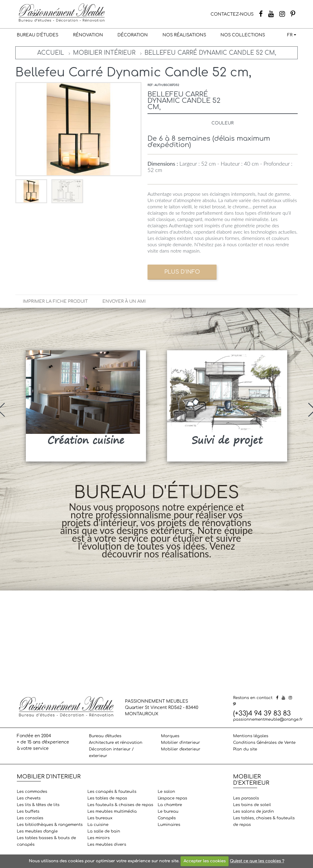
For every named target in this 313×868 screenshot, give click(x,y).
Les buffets (28, 811)
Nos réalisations (184, 35)
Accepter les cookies (205, 861)
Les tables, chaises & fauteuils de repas (264, 821)
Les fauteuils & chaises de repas (120, 805)
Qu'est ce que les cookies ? (257, 861)
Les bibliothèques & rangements (50, 825)
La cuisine (98, 825)
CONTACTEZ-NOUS (232, 14)
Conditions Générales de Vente (264, 743)
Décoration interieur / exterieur (111, 753)
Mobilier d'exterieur (181, 749)
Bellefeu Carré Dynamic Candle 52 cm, (210, 53)
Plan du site (245, 749)
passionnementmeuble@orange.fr (268, 719)
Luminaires (169, 825)
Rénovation (88, 35)
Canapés (167, 818)
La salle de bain (104, 831)
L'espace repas (172, 798)
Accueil (51, 53)
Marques (170, 736)
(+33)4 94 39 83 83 (262, 713)
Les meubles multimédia (112, 811)
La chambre (170, 805)
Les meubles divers (107, 845)
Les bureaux (100, 818)
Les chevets (29, 798)
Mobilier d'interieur (181, 743)
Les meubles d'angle (37, 831)
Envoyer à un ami (124, 301)
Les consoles (30, 818)
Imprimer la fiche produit (55, 301)
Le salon (166, 792)
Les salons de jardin (254, 811)
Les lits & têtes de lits (38, 805)
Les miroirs (99, 838)
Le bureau (168, 811)
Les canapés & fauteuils (112, 792)
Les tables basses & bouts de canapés (46, 841)
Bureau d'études (38, 35)
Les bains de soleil (252, 805)
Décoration (133, 35)
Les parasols (246, 798)
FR (290, 35)
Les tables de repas (107, 798)
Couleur (223, 123)
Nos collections (243, 35)
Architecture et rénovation (116, 743)
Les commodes (32, 792)
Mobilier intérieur (104, 53)
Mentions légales (251, 736)
